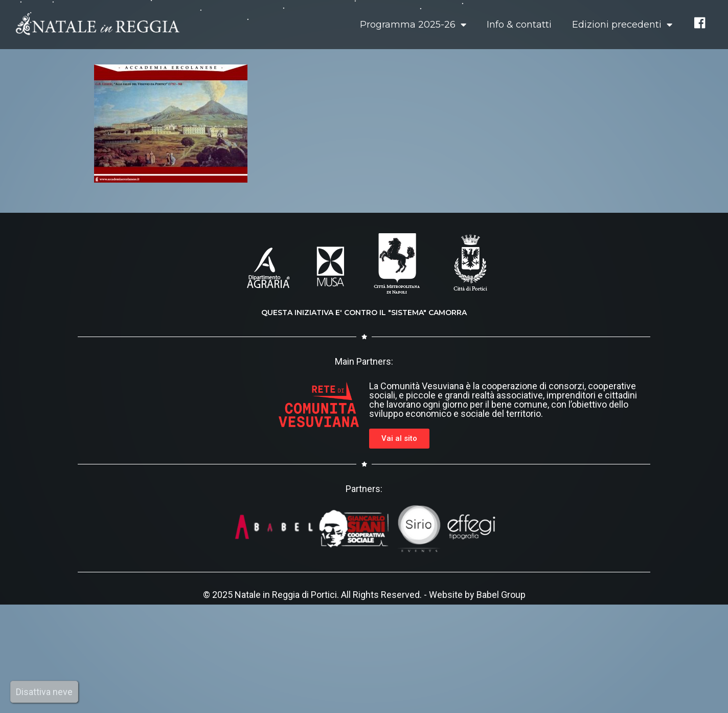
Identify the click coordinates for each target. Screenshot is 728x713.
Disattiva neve (44, 692)
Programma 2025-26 (413, 25)
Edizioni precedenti (622, 25)
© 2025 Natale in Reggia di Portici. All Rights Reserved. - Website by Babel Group (364, 595)
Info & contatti (519, 25)
